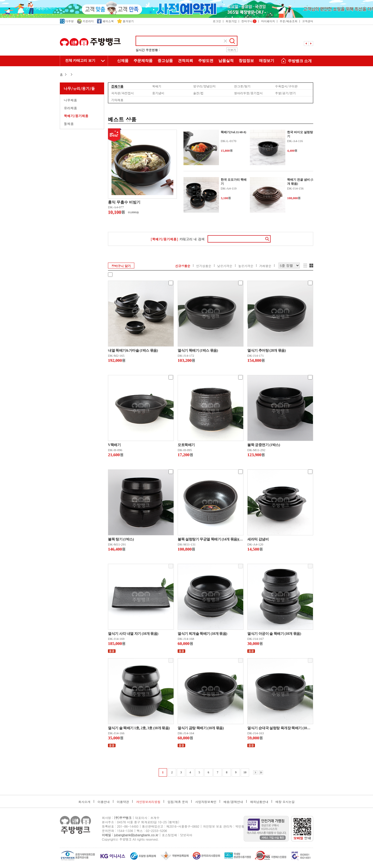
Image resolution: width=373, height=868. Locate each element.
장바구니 (249, 21)
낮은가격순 (225, 266)
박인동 (240, 826)
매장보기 (267, 61)
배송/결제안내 (233, 802)
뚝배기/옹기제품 (76, 116)
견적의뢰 (185, 61)
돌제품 (69, 124)
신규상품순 (183, 266)
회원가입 (231, 21)
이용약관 (123, 802)
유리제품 (70, 108)
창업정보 (246, 61)
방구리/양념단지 (204, 86)
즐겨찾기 (125, 21)
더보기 (232, 50)
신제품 (123, 61)
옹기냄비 (158, 93)
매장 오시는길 (285, 802)
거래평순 (265, 266)
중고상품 (165, 61)
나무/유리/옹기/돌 (79, 88)
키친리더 (85, 21)
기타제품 (117, 100)
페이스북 (105, 21)
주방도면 (206, 61)
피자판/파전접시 (123, 93)
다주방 (67, 21)
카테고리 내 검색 (178, 239)
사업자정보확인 (206, 802)
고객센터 (308, 21)
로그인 (217, 21)
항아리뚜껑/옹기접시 (248, 93)
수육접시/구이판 (286, 86)
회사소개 (84, 802)
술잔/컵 (198, 93)
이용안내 (104, 802)
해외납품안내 (259, 802)
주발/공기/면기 (285, 93)
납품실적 (226, 61)
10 (245, 772)
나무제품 (70, 100)
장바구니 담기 (121, 266)
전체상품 (117, 86)
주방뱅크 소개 (295, 61)
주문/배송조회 (288, 21)
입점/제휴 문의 (178, 802)
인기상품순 (204, 266)
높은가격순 (246, 266)
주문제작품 (143, 61)
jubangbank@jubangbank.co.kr (136, 835)
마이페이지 (268, 21)
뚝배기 (157, 86)
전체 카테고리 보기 (80, 61)
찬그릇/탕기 (242, 86)
